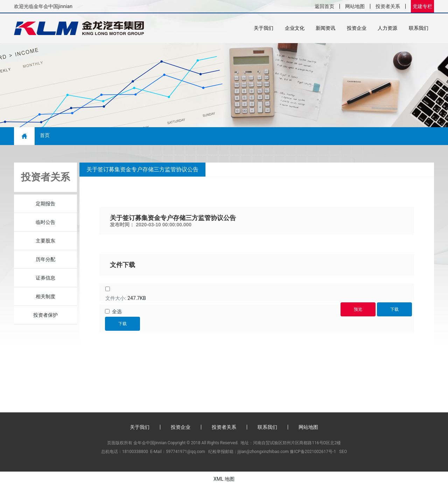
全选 (117, 312)
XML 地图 (224, 479)
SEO (343, 452)
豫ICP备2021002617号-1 (313, 452)
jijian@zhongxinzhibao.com (263, 452)
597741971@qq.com (185, 452)
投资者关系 (388, 6)
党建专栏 (422, 6)
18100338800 (135, 452)
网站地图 (355, 6)
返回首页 (324, 6)
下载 (122, 324)
